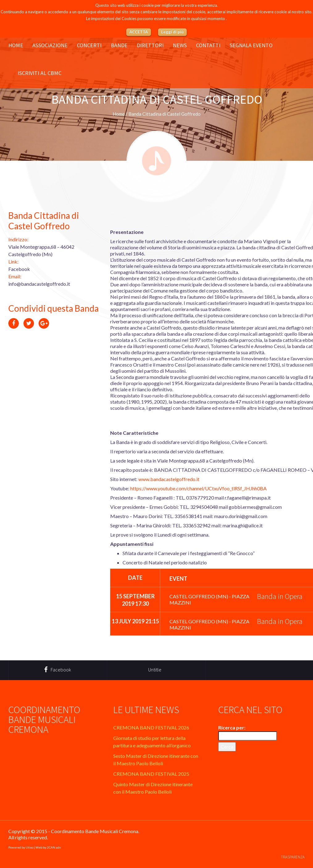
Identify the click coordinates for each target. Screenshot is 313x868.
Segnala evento (251, 45)
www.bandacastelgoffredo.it (169, 479)
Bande (119, 45)
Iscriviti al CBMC (40, 73)
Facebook (19, 269)
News (180, 45)
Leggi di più (172, 32)
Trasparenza (293, 857)
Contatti (208, 45)
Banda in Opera (280, 596)
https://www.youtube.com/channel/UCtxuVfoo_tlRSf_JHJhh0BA (198, 488)
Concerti (89, 45)
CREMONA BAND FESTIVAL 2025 (151, 774)
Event (178, 579)
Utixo (29, 847)
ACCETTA (139, 32)
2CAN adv (54, 847)
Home (16, 45)
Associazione (50, 45)
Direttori (150, 45)
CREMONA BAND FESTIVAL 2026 (151, 727)
